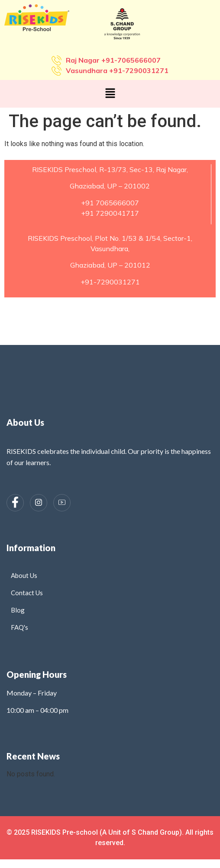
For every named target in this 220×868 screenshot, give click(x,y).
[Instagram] (39, 503)
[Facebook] (15, 503)
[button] (110, 94)
